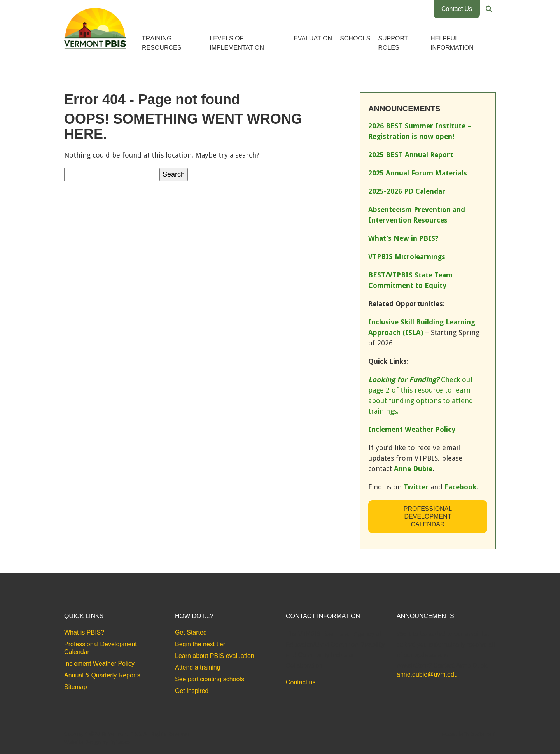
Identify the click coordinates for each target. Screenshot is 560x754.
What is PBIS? (84, 632)
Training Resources (162, 43)
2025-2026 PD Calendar (407, 191)
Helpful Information (452, 43)
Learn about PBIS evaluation (215, 656)
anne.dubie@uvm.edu (427, 674)
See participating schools (210, 679)
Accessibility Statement (469, 734)
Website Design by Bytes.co (97, 742)
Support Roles (393, 43)
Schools (355, 38)
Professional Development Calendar (428, 516)
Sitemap (76, 687)
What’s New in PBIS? (403, 238)
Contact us (301, 682)
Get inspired (192, 691)
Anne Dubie (413, 469)
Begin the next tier (200, 644)
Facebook (460, 487)
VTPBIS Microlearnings (407, 257)
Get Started (191, 632)
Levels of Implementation (237, 43)
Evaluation (313, 38)
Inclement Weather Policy (99, 664)
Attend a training (198, 667)
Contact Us (457, 9)
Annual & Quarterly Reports (102, 675)
